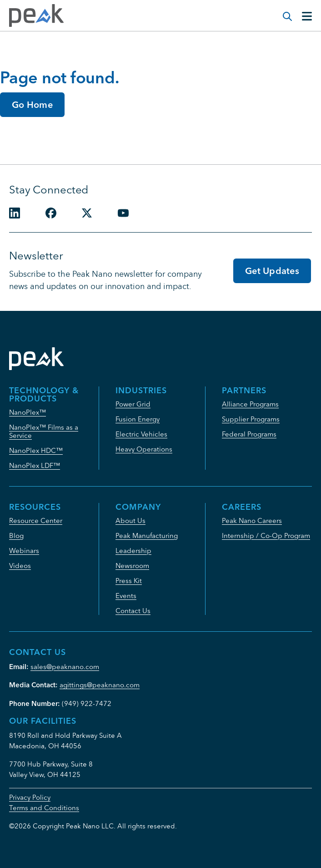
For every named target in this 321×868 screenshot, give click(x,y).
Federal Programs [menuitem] (249, 434)
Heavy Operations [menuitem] (144, 449)
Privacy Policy (30, 797)
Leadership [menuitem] (133, 551)
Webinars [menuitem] (24, 551)
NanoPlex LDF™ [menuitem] (35, 465)
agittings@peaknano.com (100, 685)
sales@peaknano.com (65, 667)
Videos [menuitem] (20, 566)
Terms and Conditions (44, 808)
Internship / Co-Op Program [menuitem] (266, 536)
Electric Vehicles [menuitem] (141, 434)
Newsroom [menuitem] (132, 566)
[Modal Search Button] (283, 12)
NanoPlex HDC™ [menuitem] (36, 450)
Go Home (32, 104)
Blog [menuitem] (16, 536)
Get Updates (272, 271)
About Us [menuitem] (130, 520)
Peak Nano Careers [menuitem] (252, 520)
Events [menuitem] (126, 596)
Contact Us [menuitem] (133, 611)
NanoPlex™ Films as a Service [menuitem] (44, 431)
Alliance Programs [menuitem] (250, 404)
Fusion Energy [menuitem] (138, 419)
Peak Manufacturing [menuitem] (147, 536)
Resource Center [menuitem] (36, 520)
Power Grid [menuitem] (133, 404)
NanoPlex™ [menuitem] (28, 412)
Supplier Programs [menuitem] (251, 419)
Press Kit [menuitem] (129, 581)
